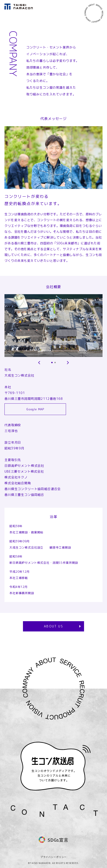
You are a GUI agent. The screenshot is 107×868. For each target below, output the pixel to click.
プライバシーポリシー (53, 857)
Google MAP (35, 409)
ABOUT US (53, 626)
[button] (39, 363)
